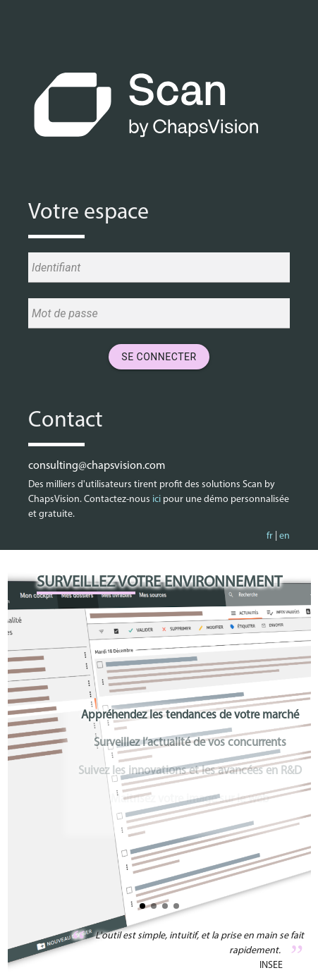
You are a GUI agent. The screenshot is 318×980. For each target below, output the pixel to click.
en (285, 536)
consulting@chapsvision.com (97, 466)
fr (270, 536)
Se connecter (159, 357)
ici (157, 500)
